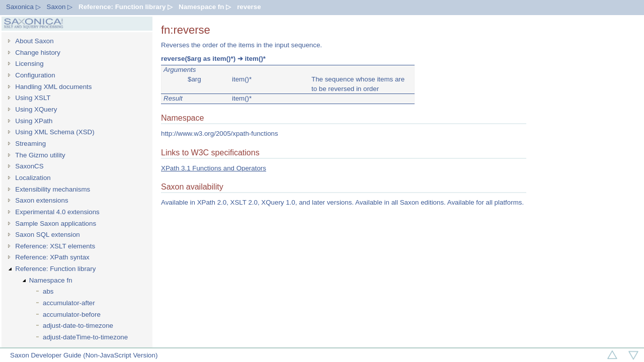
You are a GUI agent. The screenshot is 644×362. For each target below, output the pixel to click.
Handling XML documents (53, 87)
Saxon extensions (42, 200)
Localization (33, 178)
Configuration (35, 75)
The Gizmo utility (40, 155)
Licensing (29, 64)
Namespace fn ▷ (205, 7)
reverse (249, 7)
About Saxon (34, 41)
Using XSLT (33, 98)
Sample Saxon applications (56, 223)
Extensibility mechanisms (53, 189)
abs (48, 291)
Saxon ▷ (60, 7)
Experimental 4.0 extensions (57, 212)
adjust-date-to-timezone (78, 326)
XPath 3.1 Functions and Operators (214, 168)
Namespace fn (51, 280)
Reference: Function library (55, 269)
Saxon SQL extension (47, 235)
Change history (38, 53)
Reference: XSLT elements (55, 246)
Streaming (30, 144)
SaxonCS (29, 166)
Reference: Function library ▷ (126, 7)
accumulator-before (72, 314)
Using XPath (34, 121)
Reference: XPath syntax (52, 257)
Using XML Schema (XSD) (55, 132)
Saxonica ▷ (23, 7)
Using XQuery (36, 109)
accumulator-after (69, 303)
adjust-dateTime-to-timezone (85, 337)
